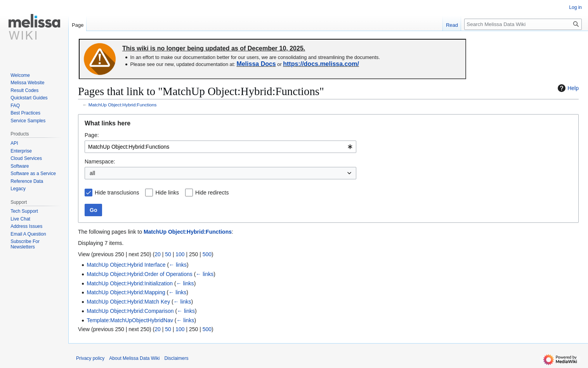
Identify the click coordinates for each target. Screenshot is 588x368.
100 (180, 254)
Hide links (167, 193)
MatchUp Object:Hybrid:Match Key (128, 302)
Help (567, 88)
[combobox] (220, 147)
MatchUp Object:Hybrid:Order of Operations (139, 274)
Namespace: (100, 161)
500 (207, 254)
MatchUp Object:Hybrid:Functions (123, 105)
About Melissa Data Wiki (134, 358)
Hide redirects (212, 193)
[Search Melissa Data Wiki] (523, 24)
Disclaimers (176, 358)
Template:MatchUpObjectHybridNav (130, 320)
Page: (92, 135)
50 (168, 254)
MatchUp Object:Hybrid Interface (126, 265)
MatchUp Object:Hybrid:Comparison (130, 311)
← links (178, 265)
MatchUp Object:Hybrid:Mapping (126, 292)
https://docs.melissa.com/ (321, 64)
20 (158, 254)
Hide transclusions (117, 193)
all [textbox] (92, 173)
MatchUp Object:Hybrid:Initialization (130, 283)
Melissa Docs (256, 64)
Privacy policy (90, 358)
